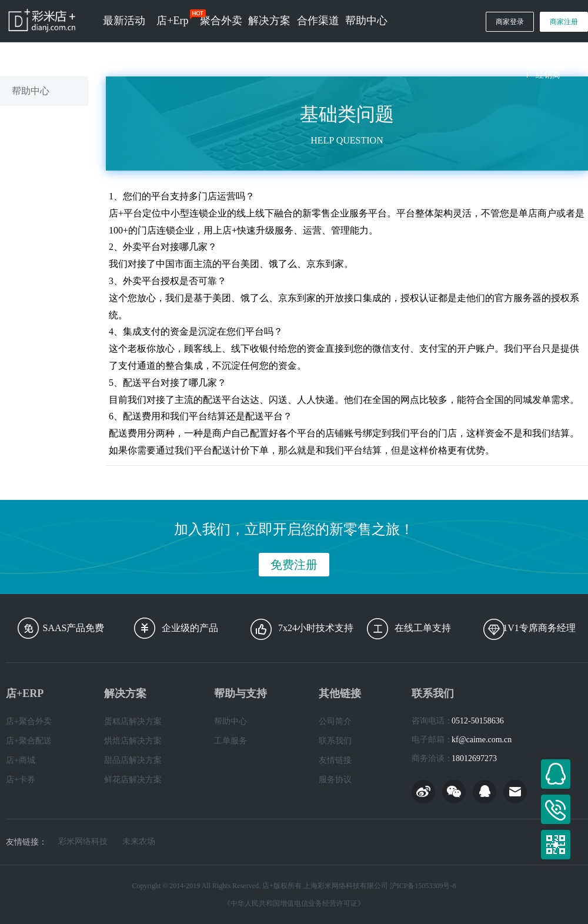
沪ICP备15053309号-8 (423, 886)
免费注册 (294, 565)
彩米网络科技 (83, 842)
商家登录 (510, 22)
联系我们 (335, 741)
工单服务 (230, 741)
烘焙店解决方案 (133, 741)
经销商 (548, 75)
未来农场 (139, 842)
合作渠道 (318, 21)
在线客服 (556, 774)
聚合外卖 (221, 21)
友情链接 (335, 760)
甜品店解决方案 (133, 760)
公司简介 (335, 721)
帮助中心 (366, 21)
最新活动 (124, 21)
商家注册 (564, 22)
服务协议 (335, 780)
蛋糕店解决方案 (133, 721)
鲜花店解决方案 (133, 780)
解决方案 (269, 21)
